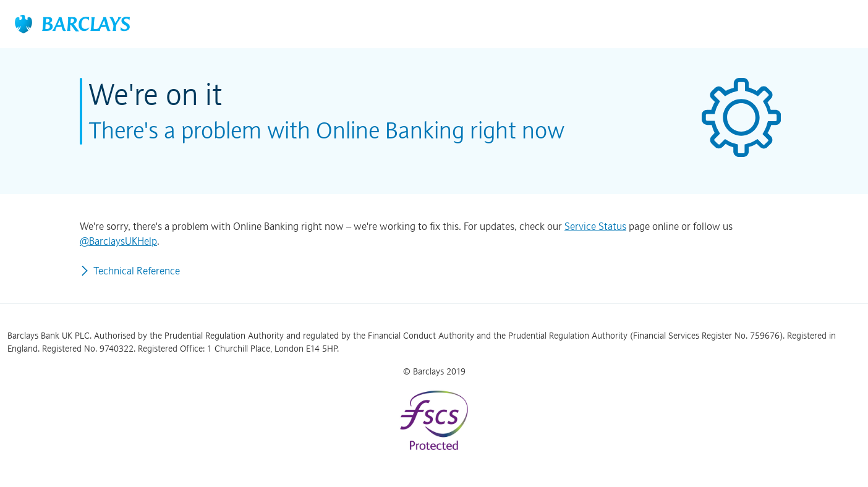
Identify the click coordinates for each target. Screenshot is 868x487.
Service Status (595, 226)
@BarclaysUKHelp (118, 241)
